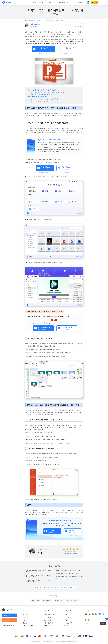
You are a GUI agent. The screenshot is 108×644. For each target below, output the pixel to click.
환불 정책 (25, 623)
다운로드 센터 (8, 615)
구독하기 (103, 623)
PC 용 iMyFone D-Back (66, 512)
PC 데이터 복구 (32, 20)
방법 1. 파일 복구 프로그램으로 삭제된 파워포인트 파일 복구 (48, 92)
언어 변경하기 (8, 625)
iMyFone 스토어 (8, 620)
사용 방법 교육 (68, 623)
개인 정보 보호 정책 (28, 626)
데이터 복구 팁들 (48, 617)
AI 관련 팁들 (47, 626)
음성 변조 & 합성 (48, 620)
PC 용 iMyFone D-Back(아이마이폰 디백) (67, 128)
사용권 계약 (26, 620)
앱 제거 (66, 626)
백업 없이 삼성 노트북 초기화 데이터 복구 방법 (68, 570)
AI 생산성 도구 (63, 3)
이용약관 (25, 617)
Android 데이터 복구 (72, 601)
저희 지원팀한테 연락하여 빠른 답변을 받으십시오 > (61, 587)
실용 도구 (51, 3)
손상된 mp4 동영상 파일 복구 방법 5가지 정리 (68, 573)
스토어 (94, 3)
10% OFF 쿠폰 (41, 323)
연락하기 (67, 614)
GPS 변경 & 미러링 (49, 614)
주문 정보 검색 (68, 617)
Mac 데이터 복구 (47, 601)
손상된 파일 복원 (35, 601)
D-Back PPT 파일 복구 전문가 (61, 520)
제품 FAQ (67, 620)
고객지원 (80, 3)
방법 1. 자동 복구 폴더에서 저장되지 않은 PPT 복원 (45, 99)
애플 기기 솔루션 (48, 623)
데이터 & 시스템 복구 (38, 3)
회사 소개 (25, 614)
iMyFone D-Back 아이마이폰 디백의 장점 (49, 140)
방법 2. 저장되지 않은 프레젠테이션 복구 (42, 101)
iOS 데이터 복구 (59, 601)
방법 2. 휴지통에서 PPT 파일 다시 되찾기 (42, 94)
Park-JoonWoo (35, 24)
